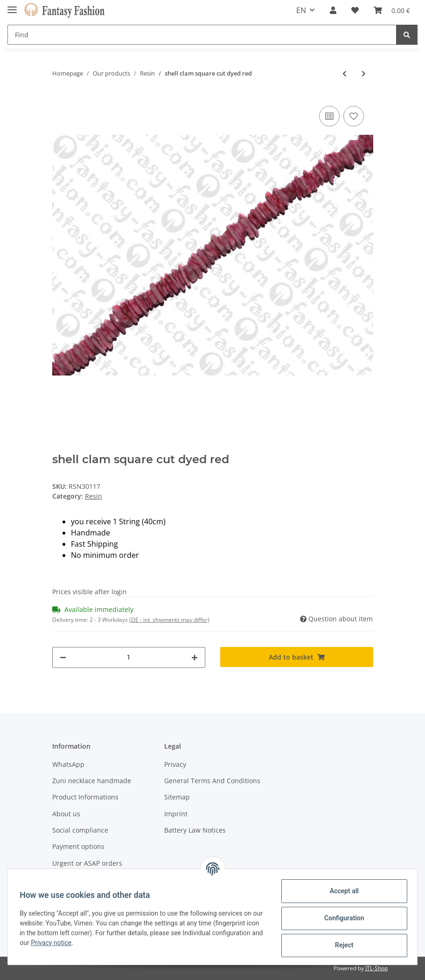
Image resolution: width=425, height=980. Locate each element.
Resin (94, 496)
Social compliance (80, 830)
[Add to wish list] (354, 116)
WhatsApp (68, 764)
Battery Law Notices (195, 830)
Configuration (341, 918)
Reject (341, 945)
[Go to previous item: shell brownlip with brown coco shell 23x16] (345, 73)
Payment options (78, 846)
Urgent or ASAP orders (87, 863)
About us (66, 814)
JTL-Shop (376, 968)
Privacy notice (107, 943)
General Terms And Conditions (212, 781)
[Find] (202, 35)
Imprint (176, 814)
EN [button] (301, 10)
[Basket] (392, 10)
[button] (333, 10)
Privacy (175, 764)
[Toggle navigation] (12, 6)
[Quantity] (129, 657)
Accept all (341, 891)
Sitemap (177, 797)
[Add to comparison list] (329, 116)
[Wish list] (355, 10)
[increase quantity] (195, 657)
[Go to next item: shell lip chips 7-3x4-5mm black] (364, 73)
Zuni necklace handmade (92, 781)
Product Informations (85, 797)
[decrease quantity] (63, 657)
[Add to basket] (297, 657)
